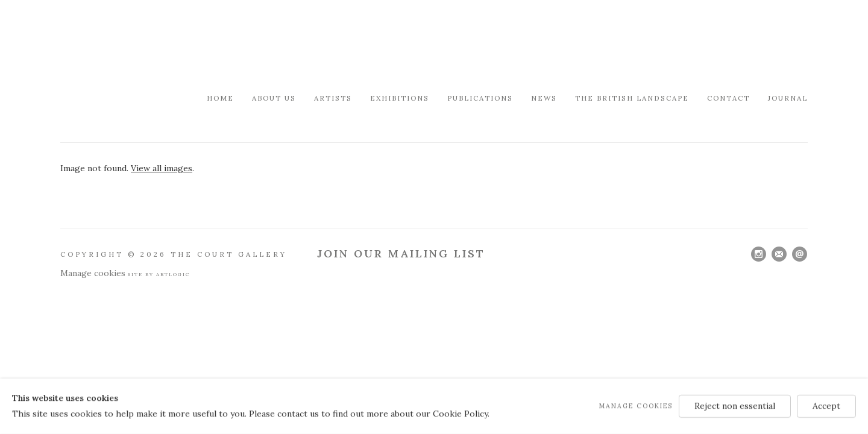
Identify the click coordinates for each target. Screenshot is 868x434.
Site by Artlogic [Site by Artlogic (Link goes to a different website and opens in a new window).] (159, 274)
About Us (274, 98)
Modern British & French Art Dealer (163, 45)
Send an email (800, 254)
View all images (162, 168)
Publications (480, 98)
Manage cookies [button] (93, 273)
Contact (728, 98)
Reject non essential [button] (735, 406)
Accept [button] (826, 406)
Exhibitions (400, 98)
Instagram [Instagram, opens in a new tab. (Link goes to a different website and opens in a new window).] (759, 254)
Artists (333, 98)
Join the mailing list (779, 254)
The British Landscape (632, 98)
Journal (788, 98)
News (544, 98)
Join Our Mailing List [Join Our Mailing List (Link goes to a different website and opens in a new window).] (401, 253)
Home (220, 98)
